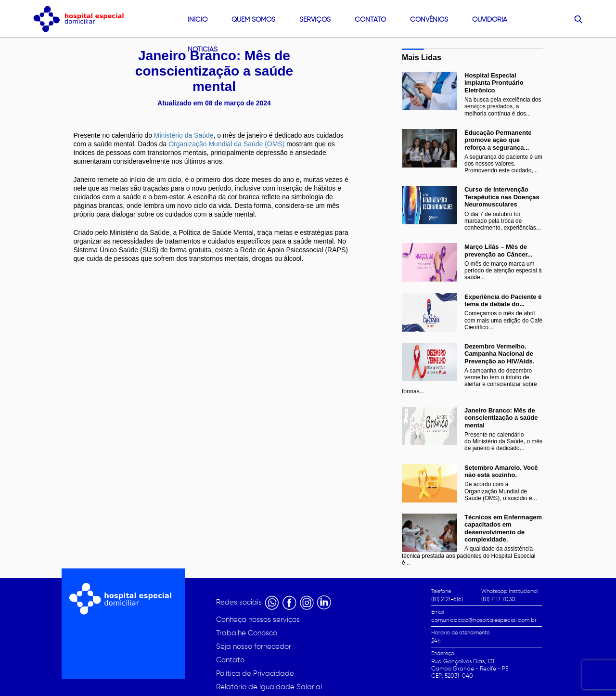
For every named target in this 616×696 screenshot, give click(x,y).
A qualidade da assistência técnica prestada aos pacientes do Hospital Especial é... (469, 555)
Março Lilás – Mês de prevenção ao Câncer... (499, 250)
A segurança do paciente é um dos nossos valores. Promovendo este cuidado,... (503, 164)
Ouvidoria (490, 19)
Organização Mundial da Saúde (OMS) (225, 144)
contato (370, 19)
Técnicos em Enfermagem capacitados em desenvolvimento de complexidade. (503, 528)
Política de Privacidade (255, 673)
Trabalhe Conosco (247, 633)
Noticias (203, 49)
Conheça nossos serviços (258, 619)
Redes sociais (240, 602)
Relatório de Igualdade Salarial (269, 687)
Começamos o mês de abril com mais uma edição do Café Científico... (503, 320)
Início (198, 19)
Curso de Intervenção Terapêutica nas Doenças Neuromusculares (502, 197)
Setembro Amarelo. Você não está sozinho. (501, 471)
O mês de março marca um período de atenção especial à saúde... (503, 271)
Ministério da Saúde (184, 135)
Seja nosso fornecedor (254, 646)
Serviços (315, 19)
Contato (230, 660)
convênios (429, 19)
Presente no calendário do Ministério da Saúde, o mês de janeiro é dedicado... (503, 441)
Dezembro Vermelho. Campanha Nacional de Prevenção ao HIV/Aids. (499, 354)
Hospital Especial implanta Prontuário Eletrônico (494, 83)
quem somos (253, 19)
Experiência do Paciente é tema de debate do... (503, 300)
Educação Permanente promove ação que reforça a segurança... (498, 140)
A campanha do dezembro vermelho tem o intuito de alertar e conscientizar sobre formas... (469, 381)
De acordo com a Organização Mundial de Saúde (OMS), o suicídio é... (501, 491)
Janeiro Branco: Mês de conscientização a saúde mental (501, 418)
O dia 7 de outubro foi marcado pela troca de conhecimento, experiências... (503, 221)
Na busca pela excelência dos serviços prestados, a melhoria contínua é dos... (503, 106)
